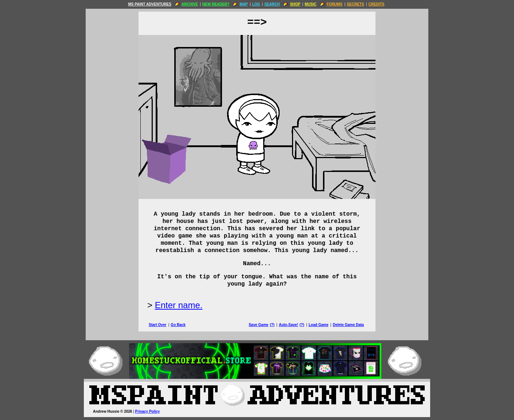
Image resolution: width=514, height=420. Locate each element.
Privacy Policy (148, 411)
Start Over (157, 325)
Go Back (178, 325)
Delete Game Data (348, 325)
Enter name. (179, 305)
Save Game (258, 325)
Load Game (318, 325)
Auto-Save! (289, 325)
